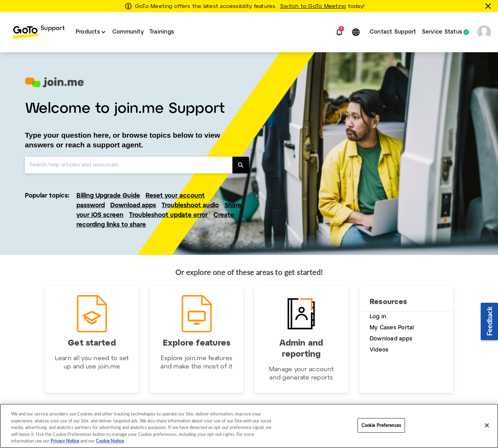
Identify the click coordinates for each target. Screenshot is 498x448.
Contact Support (393, 32)
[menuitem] (39, 32)
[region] (249, 426)
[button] (339, 32)
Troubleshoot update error (168, 215)
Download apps (133, 206)
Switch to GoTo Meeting (313, 7)
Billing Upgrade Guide (108, 196)
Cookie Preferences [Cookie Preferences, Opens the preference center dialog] (381, 425)
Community (128, 32)
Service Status (442, 32)
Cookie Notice (110, 441)
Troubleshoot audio (190, 206)
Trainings (162, 32)
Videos (379, 350)
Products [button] (88, 32)
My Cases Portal (392, 328)
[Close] (487, 426)
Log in (378, 317)
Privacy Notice (65, 441)
